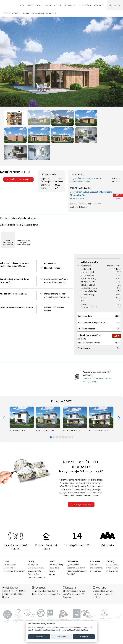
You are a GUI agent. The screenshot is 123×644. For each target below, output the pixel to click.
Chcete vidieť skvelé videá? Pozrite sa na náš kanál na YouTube (104, 594)
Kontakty (99, 5)
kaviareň (93, 565)
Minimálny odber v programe (24, 243)
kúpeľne (52, 571)
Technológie (85, 5)
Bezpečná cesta (35, 571)
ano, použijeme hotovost (55, 282)
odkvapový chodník (89, 307)
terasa (84, 304)
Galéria (58, 5)
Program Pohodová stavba (46, 547)
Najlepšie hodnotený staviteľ (15, 547)
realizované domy (56, 565)
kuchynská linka (88, 275)
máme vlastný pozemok (55, 294)
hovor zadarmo (113, 568)
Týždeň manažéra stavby (77, 571)
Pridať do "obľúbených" (18, 179)
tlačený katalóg (10, 568)
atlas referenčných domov (14, 571)
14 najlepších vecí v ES (77, 545)
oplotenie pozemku (89, 288)
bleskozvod (86, 269)
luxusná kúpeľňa (88, 285)
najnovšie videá (73, 565)
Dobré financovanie (36, 568)
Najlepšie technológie (37, 577)
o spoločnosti (96, 571)
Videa (40, 5)
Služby (31, 5)
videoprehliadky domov (76, 568)
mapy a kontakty (113, 565)
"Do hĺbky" (71, 574)
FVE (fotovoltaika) (88, 279)
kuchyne (52, 574)
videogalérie (54, 568)
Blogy (48, 5)
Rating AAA (108, 545)
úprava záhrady (88, 294)
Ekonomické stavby (7, 5)
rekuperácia (86, 266)
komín (83, 297)
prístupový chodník (89, 291)
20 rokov (47, 308)
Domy (22, 5)
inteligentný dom (88, 282)
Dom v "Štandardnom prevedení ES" (8, 243)
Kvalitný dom (33, 565)
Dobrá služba (33, 574)
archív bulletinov (96, 568)
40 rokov (47, 311)
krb (82, 301)
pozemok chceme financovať (57, 297)
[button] (51, 437)
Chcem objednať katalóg (81, 504)
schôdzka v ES (112, 571)
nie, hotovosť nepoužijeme (56, 279)
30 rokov (60, 308)
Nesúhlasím (84, 637)
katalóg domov (10, 565)
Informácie (70, 5)
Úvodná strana (12, 14)
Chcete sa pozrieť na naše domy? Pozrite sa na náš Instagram (74, 594)
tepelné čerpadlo (88, 272)
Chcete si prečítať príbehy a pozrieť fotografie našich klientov (14, 594)
